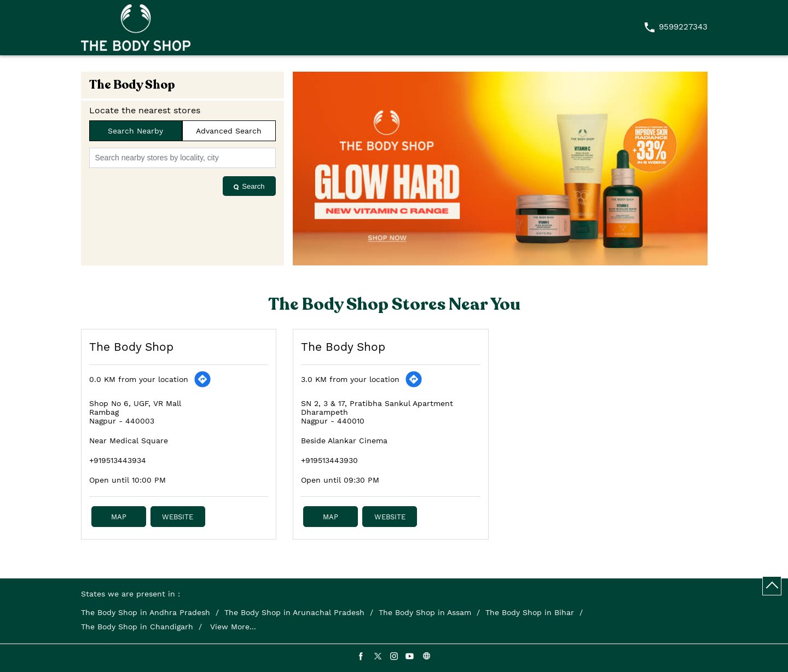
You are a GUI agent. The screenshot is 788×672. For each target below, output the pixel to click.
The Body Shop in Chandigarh (137, 627)
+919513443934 (118, 460)
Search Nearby (135, 131)
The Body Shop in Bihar (530, 612)
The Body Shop (131, 347)
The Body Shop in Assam (425, 612)
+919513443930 (329, 460)
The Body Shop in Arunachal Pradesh (294, 612)
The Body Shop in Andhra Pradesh (146, 612)
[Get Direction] (202, 379)
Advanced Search (229, 131)
